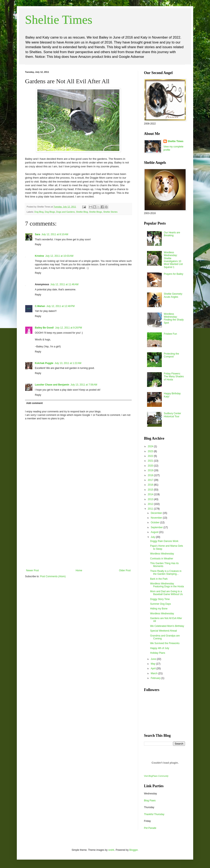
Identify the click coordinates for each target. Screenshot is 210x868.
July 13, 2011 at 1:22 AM (68, 363)
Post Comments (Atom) (53, 576)
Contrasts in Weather (162, 559)
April (154, 668)
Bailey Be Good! (44, 328)
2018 (151, 475)
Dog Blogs (50, 212)
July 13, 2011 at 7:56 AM (84, 385)
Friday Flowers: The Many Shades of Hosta (174, 377)
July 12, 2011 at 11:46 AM (64, 284)
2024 (151, 446)
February (156, 678)
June (154, 659)
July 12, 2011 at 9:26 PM (69, 328)
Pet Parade (150, 828)
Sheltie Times (59, 20)
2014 (151, 494)
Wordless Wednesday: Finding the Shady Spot (174, 318)
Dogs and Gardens (66, 212)
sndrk (111, 850)
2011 (151, 509)
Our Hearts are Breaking (172, 234)
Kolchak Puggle (44, 363)
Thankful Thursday (154, 814)
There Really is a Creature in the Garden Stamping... (166, 573)
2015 (151, 490)
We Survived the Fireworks (165, 643)
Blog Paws (150, 801)
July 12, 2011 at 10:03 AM (59, 256)
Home (79, 570)
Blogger (134, 850)
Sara (38, 234)
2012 (151, 504)
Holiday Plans (158, 653)
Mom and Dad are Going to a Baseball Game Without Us (166, 593)
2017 (151, 480)
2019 (151, 470)
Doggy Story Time (160, 599)
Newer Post (32, 570)
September (157, 527)
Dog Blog (39, 212)
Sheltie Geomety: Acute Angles (173, 295)
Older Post (125, 570)
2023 (151, 451)
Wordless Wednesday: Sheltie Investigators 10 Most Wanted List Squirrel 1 (173, 260)
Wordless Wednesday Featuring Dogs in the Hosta (167, 585)
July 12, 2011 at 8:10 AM (55, 234)
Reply (38, 244)
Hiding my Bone (159, 609)
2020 (151, 466)
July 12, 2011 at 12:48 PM (60, 306)
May (153, 664)
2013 (151, 499)
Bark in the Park (159, 579)
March (155, 673)
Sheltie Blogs (95, 212)
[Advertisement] (78, 538)
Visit (156, 776)
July (153, 537)
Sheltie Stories (110, 212)
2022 (151, 456)
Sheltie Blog (82, 212)
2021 (151, 461)
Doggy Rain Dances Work (164, 541)
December (157, 513)
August (155, 532)
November (157, 518)
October (155, 522)
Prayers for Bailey (174, 274)
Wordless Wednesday (162, 554)
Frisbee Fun (170, 334)
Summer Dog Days (160, 604)
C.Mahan (40, 306)
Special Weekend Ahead (164, 631)
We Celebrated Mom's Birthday (167, 626)
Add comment (34, 403)
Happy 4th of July (160, 648)
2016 (151, 485)
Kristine (39, 256)
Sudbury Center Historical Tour (172, 415)
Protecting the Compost (171, 355)
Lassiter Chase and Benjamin (52, 385)
